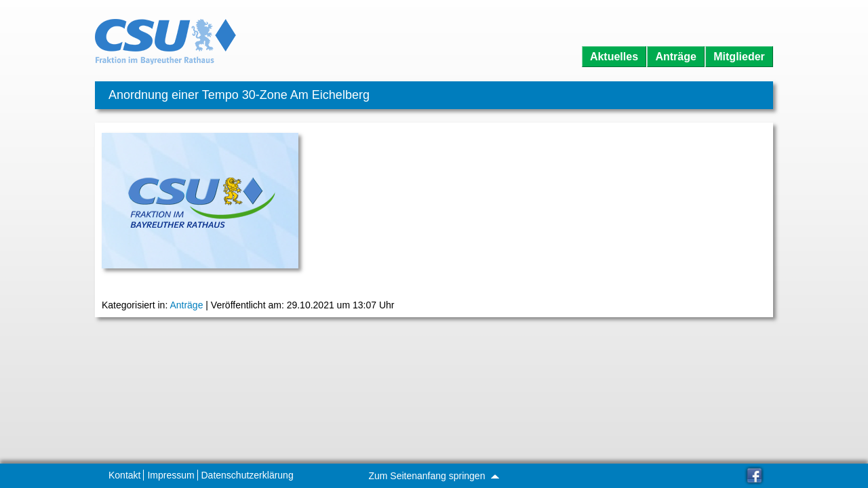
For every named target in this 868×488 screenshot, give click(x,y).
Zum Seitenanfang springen (433, 476)
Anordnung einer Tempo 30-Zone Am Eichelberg (239, 95)
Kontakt (124, 475)
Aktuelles (614, 57)
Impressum (171, 475)
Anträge (675, 57)
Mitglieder (739, 57)
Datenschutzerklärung (248, 475)
